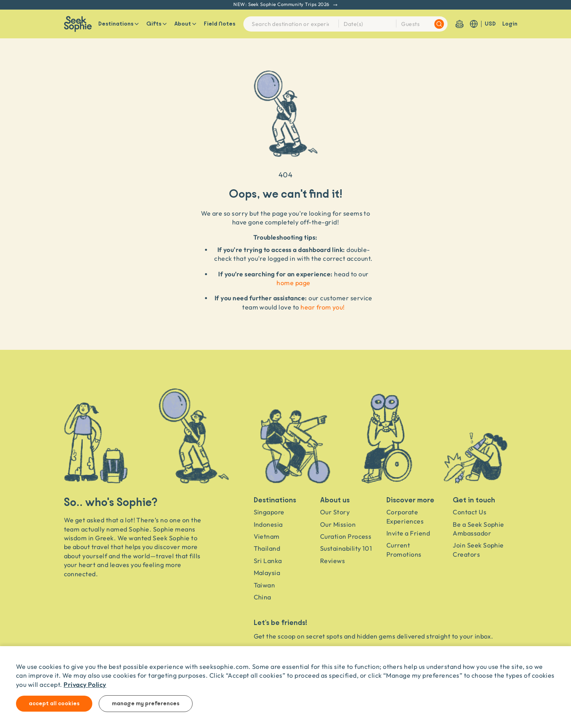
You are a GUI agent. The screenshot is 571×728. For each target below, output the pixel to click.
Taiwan (265, 585)
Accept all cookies (54, 704)
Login (510, 24)
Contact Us (470, 512)
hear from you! (323, 307)
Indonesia (268, 524)
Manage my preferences (146, 704)
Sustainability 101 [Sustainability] (346, 548)
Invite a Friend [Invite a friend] (408, 533)
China (263, 597)
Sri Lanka (268, 561)
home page (293, 283)
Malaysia (267, 573)
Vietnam (267, 536)
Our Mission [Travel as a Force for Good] (338, 524)
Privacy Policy (85, 684)
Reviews (332, 561)
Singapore (269, 512)
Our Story (335, 512)
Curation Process (346, 536)
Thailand (267, 548)
